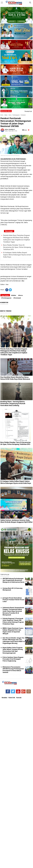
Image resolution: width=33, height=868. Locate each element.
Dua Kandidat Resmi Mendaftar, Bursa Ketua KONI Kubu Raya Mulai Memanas (15, 378)
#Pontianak (17, 298)
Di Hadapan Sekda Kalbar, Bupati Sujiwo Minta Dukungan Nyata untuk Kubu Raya (17, 255)
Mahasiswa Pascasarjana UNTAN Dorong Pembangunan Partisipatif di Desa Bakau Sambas (13, 670)
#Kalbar (14, 295)
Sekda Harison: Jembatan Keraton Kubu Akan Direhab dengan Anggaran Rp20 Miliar (16, 521)
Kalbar (6, 115)
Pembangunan (16, 115)
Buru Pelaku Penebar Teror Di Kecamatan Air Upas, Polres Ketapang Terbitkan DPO (17, 247)
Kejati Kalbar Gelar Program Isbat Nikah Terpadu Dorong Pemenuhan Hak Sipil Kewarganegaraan (13, 650)
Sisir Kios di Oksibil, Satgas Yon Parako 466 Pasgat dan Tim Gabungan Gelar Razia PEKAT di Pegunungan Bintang (14, 641)
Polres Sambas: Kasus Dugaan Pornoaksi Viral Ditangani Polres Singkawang (13, 659)
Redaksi (5, 698)
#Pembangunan (6, 298)
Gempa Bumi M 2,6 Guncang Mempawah (12, 589)
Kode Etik (12, 698)
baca (25, 130)
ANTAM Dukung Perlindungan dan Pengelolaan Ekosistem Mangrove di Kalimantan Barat (14, 580)
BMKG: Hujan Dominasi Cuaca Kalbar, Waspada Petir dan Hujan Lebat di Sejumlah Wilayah (13, 631)
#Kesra (20, 295)
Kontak (19, 698)
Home (2, 115)
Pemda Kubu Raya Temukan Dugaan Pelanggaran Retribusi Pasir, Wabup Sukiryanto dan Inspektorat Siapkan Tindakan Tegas (17, 239)
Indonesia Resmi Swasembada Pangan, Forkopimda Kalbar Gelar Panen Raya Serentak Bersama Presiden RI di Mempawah (13, 611)
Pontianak (23, 115)
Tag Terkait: (5, 295)
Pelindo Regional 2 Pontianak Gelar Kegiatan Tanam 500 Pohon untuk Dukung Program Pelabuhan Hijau (13, 621)
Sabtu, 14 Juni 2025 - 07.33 (11, 131)
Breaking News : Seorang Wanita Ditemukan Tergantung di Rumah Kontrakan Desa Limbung (13, 403)
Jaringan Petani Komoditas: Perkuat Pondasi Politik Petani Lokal (13, 600)
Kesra (10, 115)
